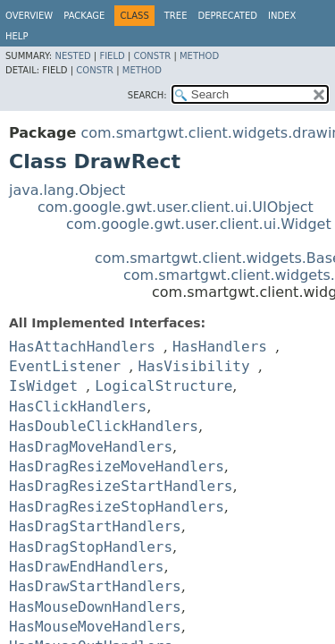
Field (112, 56)
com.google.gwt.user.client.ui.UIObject (176, 207)
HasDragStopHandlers (91, 547)
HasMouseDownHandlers (95, 607)
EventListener (65, 366)
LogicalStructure (163, 386)
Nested (72, 56)
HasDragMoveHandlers (91, 447)
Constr (152, 56)
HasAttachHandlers (82, 347)
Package (84, 16)
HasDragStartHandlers (95, 526)
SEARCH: (147, 95)
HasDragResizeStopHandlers (117, 507)
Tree (176, 16)
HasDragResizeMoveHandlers (117, 466)
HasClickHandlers (78, 407)
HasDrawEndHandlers (86, 567)
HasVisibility (193, 366)
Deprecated (227, 16)
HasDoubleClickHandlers (104, 426)
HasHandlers (220, 347)
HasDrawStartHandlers (95, 586)
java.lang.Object (67, 190)
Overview (29, 16)
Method (199, 56)
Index (282, 16)
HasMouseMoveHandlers (95, 627)
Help (17, 36)
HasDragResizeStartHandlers (121, 486)
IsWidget (43, 386)
